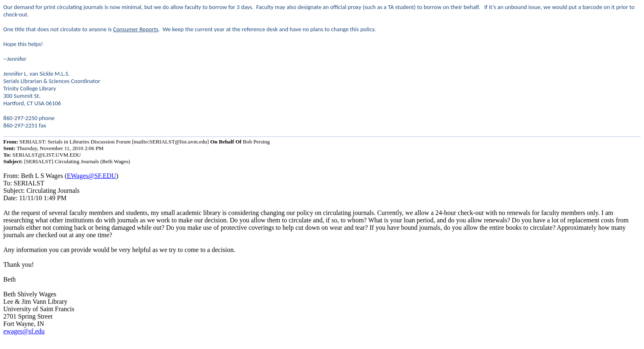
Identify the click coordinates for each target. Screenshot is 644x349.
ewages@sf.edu (24, 331)
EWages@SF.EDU (92, 176)
